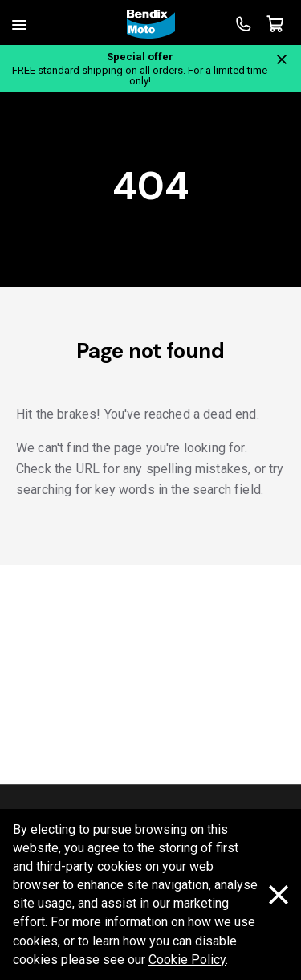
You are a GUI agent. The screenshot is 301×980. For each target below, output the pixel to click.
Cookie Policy (187, 960)
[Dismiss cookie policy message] (279, 896)
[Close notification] (282, 59)
